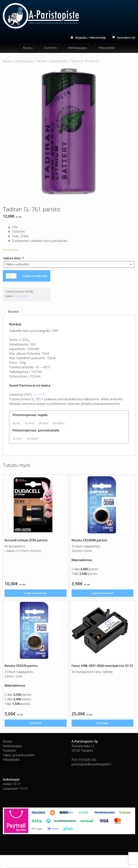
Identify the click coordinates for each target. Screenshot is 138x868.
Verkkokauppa (77, 48)
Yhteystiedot (106, 48)
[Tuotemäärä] (11, 276)
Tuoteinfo (50, 48)
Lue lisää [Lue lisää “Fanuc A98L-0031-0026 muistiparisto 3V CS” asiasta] (103, 725)
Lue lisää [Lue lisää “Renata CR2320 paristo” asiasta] (35, 725)
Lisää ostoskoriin (35, 276)
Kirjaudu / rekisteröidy (91, 38)
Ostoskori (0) (126, 38)
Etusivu (28, 48)
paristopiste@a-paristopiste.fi (91, 767)
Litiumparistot (58, 61)
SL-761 (38, 395)
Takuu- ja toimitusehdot (19, 758)
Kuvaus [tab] (13, 311)
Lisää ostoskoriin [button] (35, 594)
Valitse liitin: (13, 258)
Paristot (41, 61)
